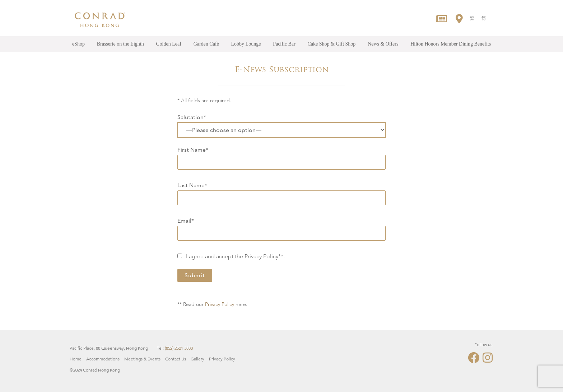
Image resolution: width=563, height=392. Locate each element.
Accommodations (103, 359)
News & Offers (383, 44)
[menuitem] (472, 18)
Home (76, 359)
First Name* (281, 156)
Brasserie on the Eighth (120, 44)
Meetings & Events (142, 359)
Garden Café (206, 44)
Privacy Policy (220, 304)
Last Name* (281, 192)
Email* (281, 227)
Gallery (197, 359)
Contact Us (176, 359)
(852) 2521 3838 (179, 348)
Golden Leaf (168, 44)
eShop (78, 44)
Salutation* (192, 117)
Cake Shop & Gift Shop (332, 44)
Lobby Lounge (246, 44)
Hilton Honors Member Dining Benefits (451, 44)
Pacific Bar (284, 44)
